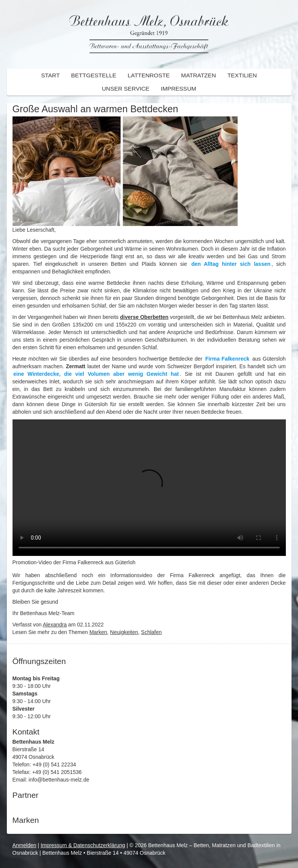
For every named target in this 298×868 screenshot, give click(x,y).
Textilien (242, 75)
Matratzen (199, 75)
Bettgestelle (94, 75)
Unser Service (125, 89)
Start (50, 75)
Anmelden (24, 845)
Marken (98, 632)
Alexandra (55, 625)
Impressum (179, 89)
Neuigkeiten (124, 632)
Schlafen (151, 632)
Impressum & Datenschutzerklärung (83, 845)
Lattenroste (149, 75)
